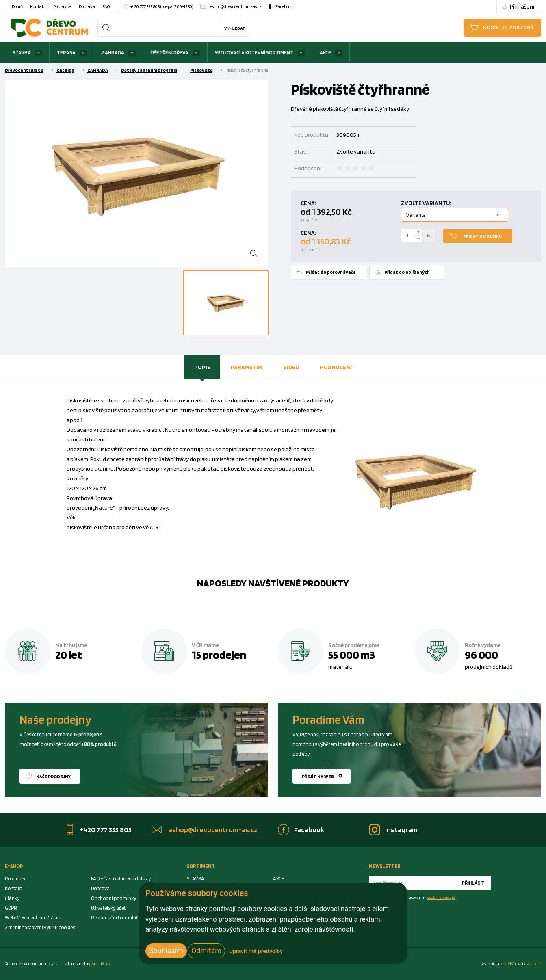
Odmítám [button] (206, 951)
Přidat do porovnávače (331, 272)
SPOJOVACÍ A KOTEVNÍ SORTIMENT (254, 53)
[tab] (202, 367)
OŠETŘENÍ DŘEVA (169, 53)
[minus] (418, 239)
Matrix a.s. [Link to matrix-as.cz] (101, 964)
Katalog (65, 70)
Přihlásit (473, 883)
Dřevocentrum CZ (24, 70)
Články (12, 898)
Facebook (284, 6)
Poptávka (62, 6)
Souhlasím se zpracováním (417, 897)
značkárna (511, 964)
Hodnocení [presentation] (336, 367)
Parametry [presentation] (247, 367)
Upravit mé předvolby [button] (256, 951)
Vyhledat (235, 28)
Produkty (15, 879)
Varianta (416, 215)
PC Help (534, 964)
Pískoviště (201, 70)
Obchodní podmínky (114, 898)
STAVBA (22, 53)
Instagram (401, 830)
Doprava (87, 6)
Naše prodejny (53, 777)
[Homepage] (50, 27)
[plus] (418, 232)
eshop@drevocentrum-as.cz (236, 6)
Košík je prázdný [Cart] (509, 28)
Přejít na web (318, 777)
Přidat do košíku (483, 236)
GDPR (11, 908)
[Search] (106, 28)
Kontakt (38, 6)
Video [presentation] (291, 367)
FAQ (106, 6)
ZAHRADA (113, 53)
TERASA (66, 53)
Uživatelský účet (108, 908)
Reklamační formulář (115, 918)
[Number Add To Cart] (408, 236)
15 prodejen (219, 655)
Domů (17, 6)
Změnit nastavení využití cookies (40, 927)
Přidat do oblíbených (407, 272)
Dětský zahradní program (149, 70)
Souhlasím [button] (166, 951)
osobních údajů (441, 897)
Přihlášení (522, 6)
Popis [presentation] (202, 367)
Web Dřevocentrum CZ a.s (33, 918)
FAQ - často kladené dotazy (121, 879)
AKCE (325, 53)
